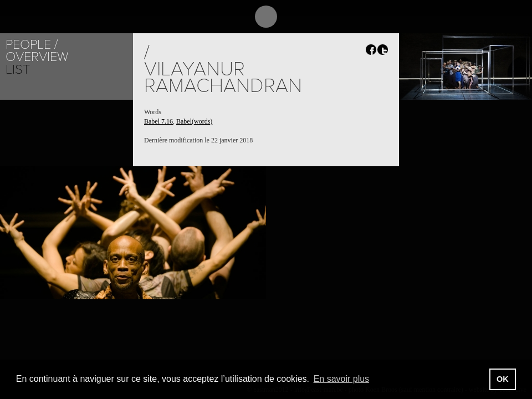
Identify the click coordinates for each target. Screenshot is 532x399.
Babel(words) (194, 121)
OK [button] (503, 379)
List (18, 70)
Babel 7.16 (158, 121)
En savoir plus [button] (342, 379)
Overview (37, 57)
